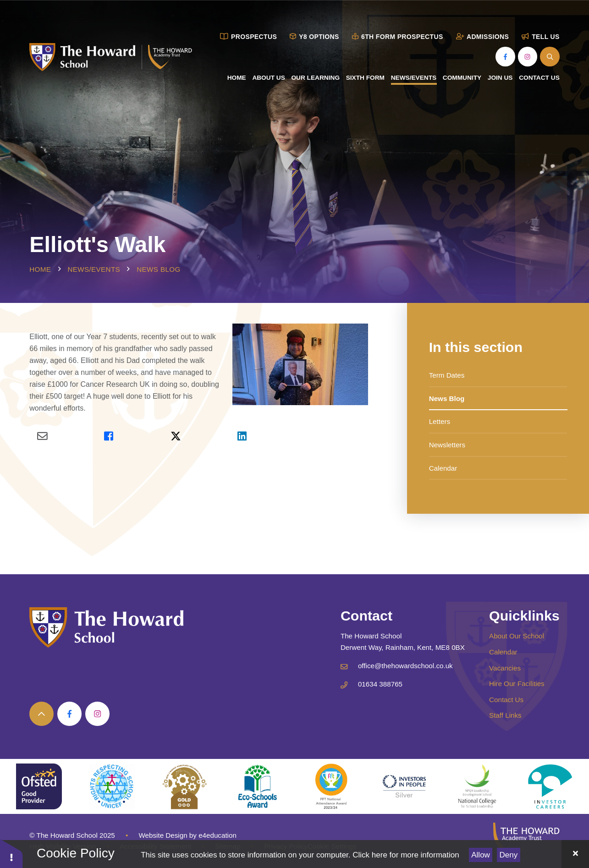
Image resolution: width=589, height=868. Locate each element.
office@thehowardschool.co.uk (405, 666)
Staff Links (505, 715)
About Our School (517, 636)
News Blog (158, 269)
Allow (481, 855)
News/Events (94, 269)
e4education (217, 835)
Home (40, 269)
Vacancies (505, 668)
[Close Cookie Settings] (575, 854)
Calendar (503, 652)
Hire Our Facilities (517, 684)
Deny (509, 855)
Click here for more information (406, 855)
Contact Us (506, 700)
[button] (11, 853)
